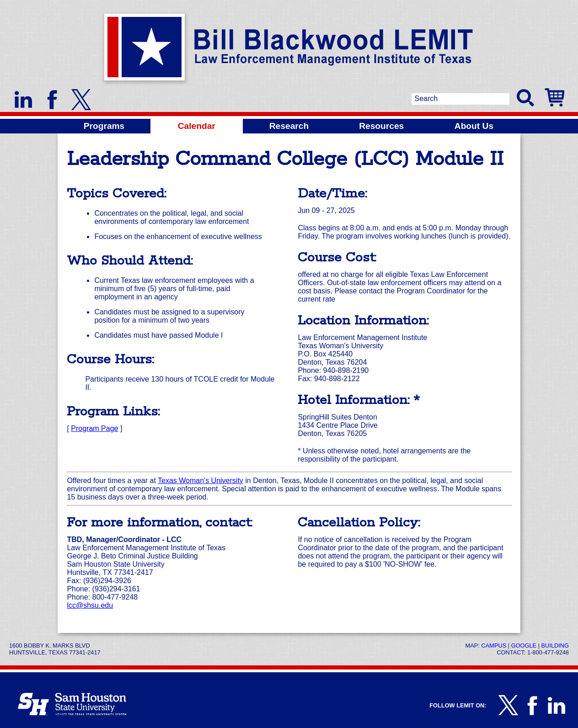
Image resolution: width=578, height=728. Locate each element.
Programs (104, 126)
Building (555, 646)
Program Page (94, 428)
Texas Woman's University (201, 481)
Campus (494, 646)
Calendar (197, 126)
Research (289, 126)
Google (524, 646)
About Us (474, 126)
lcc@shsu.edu (90, 605)
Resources (381, 126)
